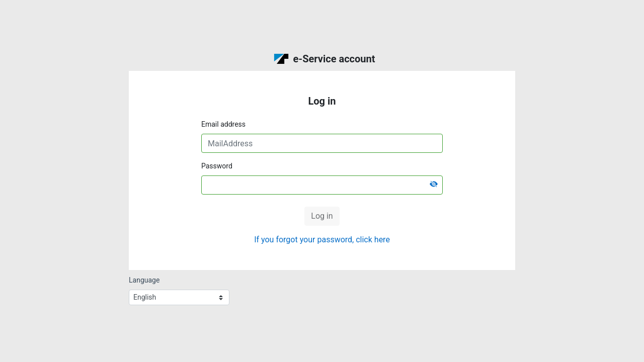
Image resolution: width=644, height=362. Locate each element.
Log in (322, 216)
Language (144, 280)
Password (217, 166)
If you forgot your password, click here (322, 240)
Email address (223, 124)
